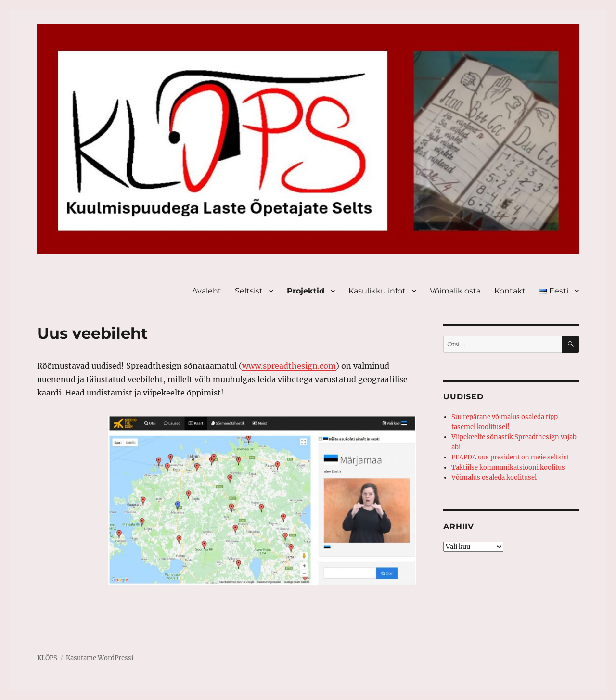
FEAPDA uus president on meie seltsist (510, 457)
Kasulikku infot (377, 291)
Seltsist (249, 291)
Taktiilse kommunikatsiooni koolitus (508, 467)
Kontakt (510, 291)
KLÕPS (47, 658)
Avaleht (207, 291)
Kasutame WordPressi (100, 658)
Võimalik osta (455, 291)
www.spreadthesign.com (289, 366)
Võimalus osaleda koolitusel (494, 477)
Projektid (306, 291)
